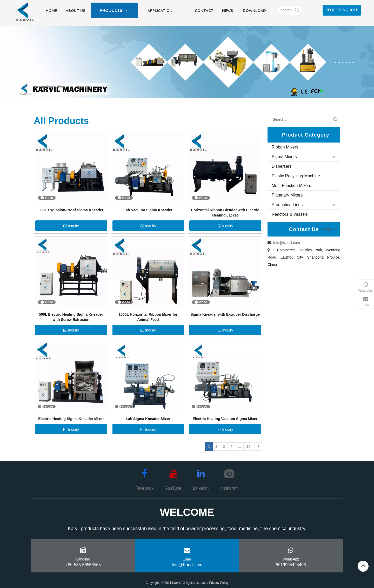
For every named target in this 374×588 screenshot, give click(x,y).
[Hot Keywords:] (297, 10)
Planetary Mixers (287, 195)
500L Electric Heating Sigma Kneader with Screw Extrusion (71, 317)
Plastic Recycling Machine (296, 176)
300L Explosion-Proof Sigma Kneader (71, 210)
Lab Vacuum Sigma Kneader (148, 210)
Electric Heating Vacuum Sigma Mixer (225, 419)
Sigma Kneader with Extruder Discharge (225, 314)
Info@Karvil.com (287, 243)
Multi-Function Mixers (291, 185)
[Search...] (302, 119)
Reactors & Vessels (290, 214)
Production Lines (287, 205)
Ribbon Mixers (285, 147)
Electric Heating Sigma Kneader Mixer (71, 419)
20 (248, 447)
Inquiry (71, 226)
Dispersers (282, 166)
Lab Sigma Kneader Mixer (148, 419)
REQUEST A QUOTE (342, 10)
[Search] (285, 10)
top (363, 566)
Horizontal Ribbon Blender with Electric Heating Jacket (225, 213)
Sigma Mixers (284, 157)
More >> (330, 229)
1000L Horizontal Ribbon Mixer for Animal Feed (148, 317)
